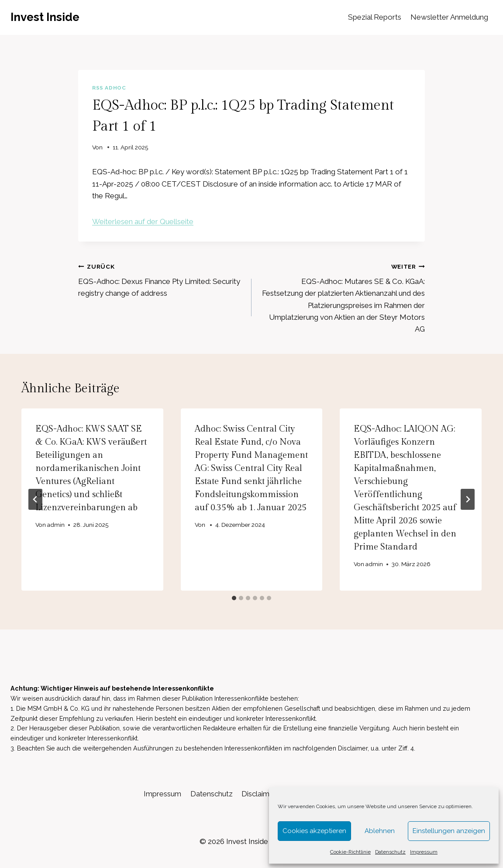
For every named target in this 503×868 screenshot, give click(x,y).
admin (56, 525)
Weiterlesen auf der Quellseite (143, 221)
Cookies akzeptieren (314, 831)
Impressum (424, 852)
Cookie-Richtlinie (350, 852)
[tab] (234, 598)
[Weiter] (468, 499)
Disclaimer (259, 794)
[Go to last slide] (35, 499)
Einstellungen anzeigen (449, 831)
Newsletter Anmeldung (449, 17)
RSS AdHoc (109, 88)
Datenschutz (390, 852)
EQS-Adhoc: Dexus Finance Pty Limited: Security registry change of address (161, 279)
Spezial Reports (375, 17)
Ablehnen (380, 831)
